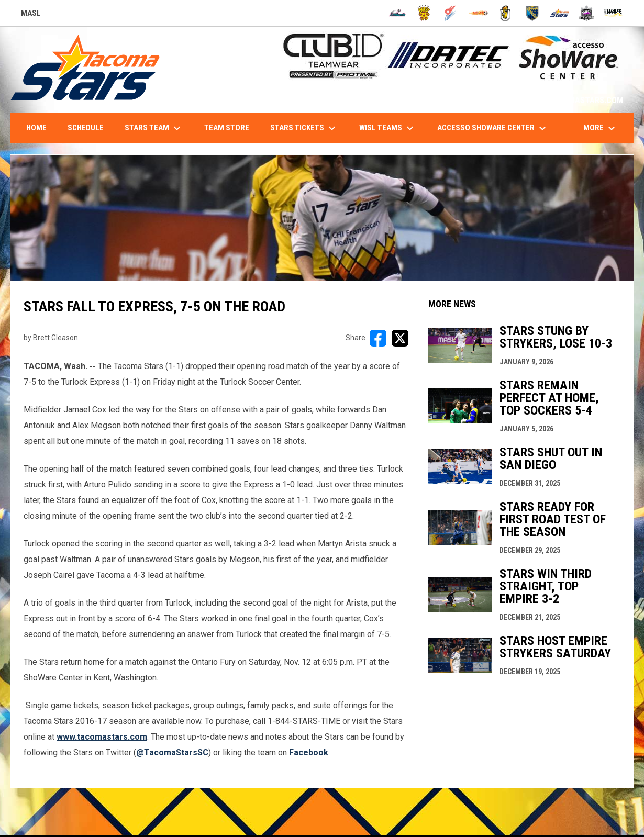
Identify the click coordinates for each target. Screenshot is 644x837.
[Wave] (613, 13)
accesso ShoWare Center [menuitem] (493, 128)
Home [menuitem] (36, 128)
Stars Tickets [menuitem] (304, 128)
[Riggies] (506, 13)
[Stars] (559, 13)
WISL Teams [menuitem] (388, 128)
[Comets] (451, 13)
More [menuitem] (601, 128)
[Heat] (478, 13)
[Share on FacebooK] (378, 338)
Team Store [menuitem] (227, 128)
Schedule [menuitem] (86, 128)
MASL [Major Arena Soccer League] (31, 15)
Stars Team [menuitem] (154, 128)
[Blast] (424, 13)
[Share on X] (400, 338)
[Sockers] (532, 13)
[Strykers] (587, 13)
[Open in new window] (172, 752)
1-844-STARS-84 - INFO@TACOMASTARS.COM (541, 100)
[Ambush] (397, 13)
